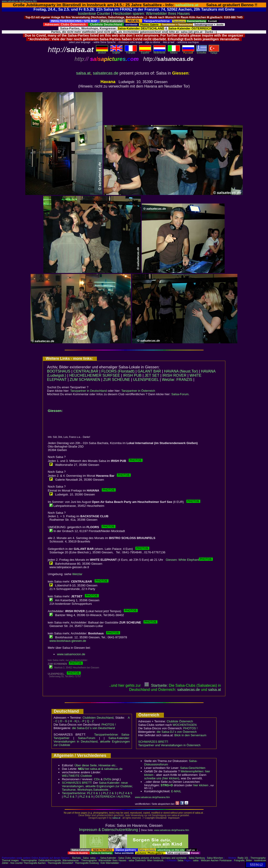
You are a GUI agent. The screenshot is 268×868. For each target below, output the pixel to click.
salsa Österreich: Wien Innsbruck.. (147, 860)
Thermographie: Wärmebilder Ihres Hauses (104, 860)
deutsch (102, 52)
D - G (64, 721)
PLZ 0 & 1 (94, 793)
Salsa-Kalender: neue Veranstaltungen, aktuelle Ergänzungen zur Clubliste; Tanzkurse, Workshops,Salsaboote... (97, 786)
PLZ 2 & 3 (110, 793)
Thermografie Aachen (35, 863)
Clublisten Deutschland (98, 718)
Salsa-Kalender (108, 858)
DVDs (107, 779)
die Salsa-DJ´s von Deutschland (94, 728)
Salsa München (215, 858)
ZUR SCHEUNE (117, 380)
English (116, 52)
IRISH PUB (132, 375)
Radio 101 (243, 858)
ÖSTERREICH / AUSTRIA (113, 797)
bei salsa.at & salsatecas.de (100, 769)
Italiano (174, 52)
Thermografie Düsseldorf (60, 863)
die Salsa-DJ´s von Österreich (177, 732)
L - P (81, 721)
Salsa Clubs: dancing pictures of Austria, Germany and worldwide (152, 858)
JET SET (152, 375)
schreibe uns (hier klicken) (162, 778)
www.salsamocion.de (71, 654)
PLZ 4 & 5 (125, 793)
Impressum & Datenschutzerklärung (108, 830)
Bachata (77, 858)
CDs (97, 779)
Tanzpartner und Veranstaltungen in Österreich (169, 745)
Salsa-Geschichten (193, 768)
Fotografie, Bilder (243, 860)
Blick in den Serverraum (190, 735)
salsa (93, 858)
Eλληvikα (202, 52)
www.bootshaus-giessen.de (68, 641)
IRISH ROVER (174, 375)
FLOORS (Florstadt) (118, 371)
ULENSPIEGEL (146, 380)
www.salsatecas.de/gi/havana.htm (19, 1)
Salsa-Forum (180, 394)
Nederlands (160, 52)
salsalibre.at (187, 5)
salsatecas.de (105, 73)
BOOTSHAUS (59, 371)
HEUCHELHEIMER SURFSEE (95, 375)
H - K (73, 721)
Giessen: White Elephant (182, 560)
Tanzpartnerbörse (74, 793)
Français (131, 52)
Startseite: (156, 685)
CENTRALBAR (86, 371)
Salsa (86, 858)
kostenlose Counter (94, 14)
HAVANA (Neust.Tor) (181, 371)
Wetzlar (77, 574)
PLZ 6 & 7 (70, 797)
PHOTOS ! (109, 725)
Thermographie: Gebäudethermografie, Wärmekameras (50, 860)
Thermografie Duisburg (87, 863)
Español (145, 52)
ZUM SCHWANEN (85, 380)
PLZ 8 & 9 (86, 797)
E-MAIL (176, 791)
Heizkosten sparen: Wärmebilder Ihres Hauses (152, 14)
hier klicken (201, 785)
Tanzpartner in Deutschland (89, 391)
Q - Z (90, 721)
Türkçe (214, 52)
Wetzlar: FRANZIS (177, 380)
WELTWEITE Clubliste (77, 776)
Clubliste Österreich (180, 721)
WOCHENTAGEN (185, 725)
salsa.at (83, 73)
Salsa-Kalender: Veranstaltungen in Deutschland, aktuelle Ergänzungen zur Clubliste (92, 741)
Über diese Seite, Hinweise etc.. (96, 765)
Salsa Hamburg (196, 858)
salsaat (215, 690)
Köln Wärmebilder (110, 863)
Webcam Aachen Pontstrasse (216, 860)
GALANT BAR (149, 371)
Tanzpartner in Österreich (138, 391)
